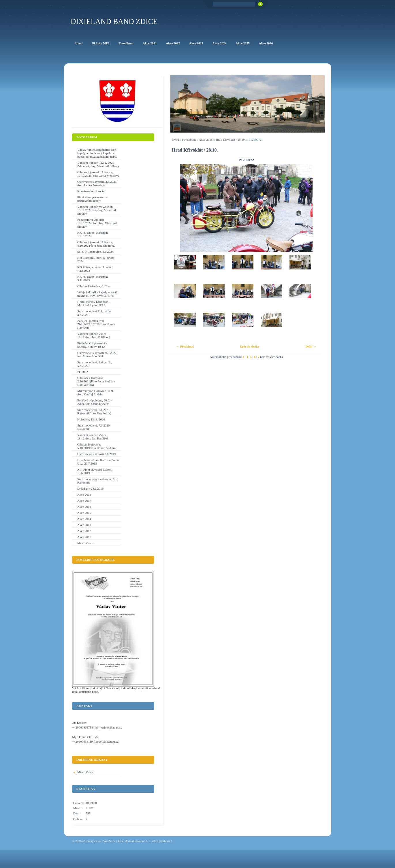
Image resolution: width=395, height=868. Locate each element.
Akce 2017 (84, 501)
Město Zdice (85, 543)
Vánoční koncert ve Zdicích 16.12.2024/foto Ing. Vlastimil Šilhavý (97, 210)
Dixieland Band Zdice (114, 21)
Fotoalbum (189, 139)
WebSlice (109, 841)
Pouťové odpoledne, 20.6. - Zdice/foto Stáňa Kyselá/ (95, 402)
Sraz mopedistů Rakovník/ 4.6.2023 (94, 313)
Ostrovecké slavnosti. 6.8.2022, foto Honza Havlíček (97, 354)
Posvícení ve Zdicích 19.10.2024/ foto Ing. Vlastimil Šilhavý (97, 223)
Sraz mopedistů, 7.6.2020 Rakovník (93, 427)
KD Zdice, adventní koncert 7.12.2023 (95, 269)
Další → (311, 346)
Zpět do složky (249, 346)
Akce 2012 (84, 531)
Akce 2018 (84, 495)
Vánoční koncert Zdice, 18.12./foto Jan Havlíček (93, 437)
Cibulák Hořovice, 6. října (94, 286)
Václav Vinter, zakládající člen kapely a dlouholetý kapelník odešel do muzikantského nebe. (97, 153)
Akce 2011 (84, 537)
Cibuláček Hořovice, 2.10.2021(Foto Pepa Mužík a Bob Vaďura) (96, 381)
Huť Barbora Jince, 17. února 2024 (96, 259)
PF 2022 (83, 372)
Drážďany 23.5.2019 (90, 488)
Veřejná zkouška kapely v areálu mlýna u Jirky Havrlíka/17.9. (98, 294)
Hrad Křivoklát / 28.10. (231, 139)
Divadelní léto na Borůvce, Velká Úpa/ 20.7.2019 (98, 462)
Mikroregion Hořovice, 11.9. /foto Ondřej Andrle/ (95, 393)
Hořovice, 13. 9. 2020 (91, 419)
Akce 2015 (206, 139)
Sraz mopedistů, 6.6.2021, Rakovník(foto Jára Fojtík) (94, 412)
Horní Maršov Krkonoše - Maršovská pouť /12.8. (94, 303)
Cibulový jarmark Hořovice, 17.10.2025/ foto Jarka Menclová (98, 174)
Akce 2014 (84, 519)
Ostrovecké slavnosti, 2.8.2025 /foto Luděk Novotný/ (97, 183)
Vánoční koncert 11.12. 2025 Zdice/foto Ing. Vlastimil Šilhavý (98, 164)
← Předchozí (185, 346)
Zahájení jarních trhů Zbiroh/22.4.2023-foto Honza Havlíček (96, 324)
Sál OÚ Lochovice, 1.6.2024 (95, 252)
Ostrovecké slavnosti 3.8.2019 (96, 454)
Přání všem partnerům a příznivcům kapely (92, 199)
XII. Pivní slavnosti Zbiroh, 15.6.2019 (95, 471)
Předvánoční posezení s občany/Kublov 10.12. (92, 345)
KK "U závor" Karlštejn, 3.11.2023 (93, 278)
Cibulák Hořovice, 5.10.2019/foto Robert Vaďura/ (97, 446)
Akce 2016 (84, 507)
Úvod (175, 139)
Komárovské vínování (91, 191)
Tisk (120, 841)
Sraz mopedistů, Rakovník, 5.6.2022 (94, 364)
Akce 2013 (84, 525)
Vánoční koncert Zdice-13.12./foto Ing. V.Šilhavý (94, 335)
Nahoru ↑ (166, 841)
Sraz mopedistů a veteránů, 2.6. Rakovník (97, 481)
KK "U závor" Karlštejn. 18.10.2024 (93, 234)
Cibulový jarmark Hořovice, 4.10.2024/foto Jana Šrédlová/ (96, 244)
